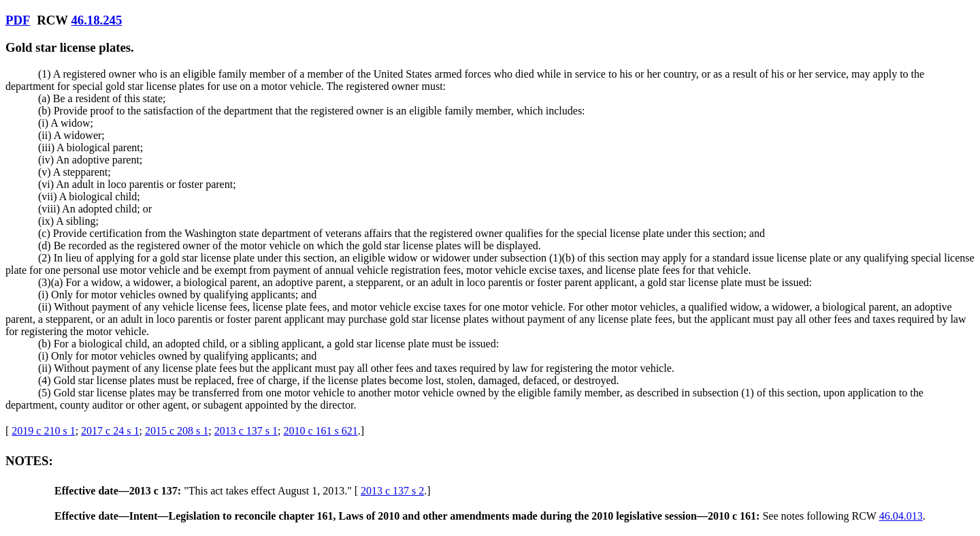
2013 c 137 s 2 (392, 491)
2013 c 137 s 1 (246, 431)
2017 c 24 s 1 (110, 431)
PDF (18, 20)
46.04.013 (901, 516)
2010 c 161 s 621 (320, 431)
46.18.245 (96, 20)
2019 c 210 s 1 (43, 431)
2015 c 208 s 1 (177, 431)
